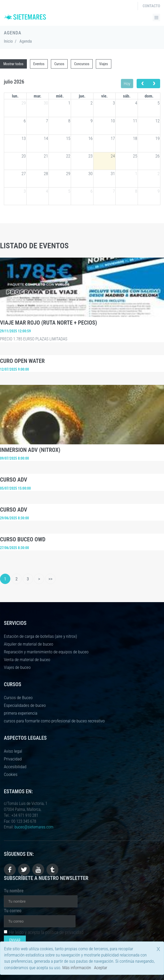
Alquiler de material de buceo (29, 644)
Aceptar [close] (101, 968)
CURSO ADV (14, 480)
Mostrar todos (13, 64)
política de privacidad (64, 932)
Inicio (8, 41)
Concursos (82, 64)
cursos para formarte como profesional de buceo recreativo (54, 721)
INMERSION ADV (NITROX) (30, 450)
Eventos (39, 64)
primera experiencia (21, 713)
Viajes (104, 64)
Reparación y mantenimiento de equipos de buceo (46, 652)
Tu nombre (14, 891)
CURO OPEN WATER (22, 361)
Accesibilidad (15, 767)
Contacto (151, 6)
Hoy (127, 84)
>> (50, 579)
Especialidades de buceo (25, 705)
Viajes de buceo (17, 667)
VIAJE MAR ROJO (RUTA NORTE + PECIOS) (49, 323)
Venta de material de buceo (27, 660)
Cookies (11, 774)
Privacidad (13, 759)
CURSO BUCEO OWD (23, 539)
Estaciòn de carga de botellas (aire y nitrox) (40, 636)
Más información (77, 968)
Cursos (59, 64)
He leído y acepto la (44, 932)
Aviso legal (13, 751)
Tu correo (13, 911)
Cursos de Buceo (18, 698)
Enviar (15, 940)
